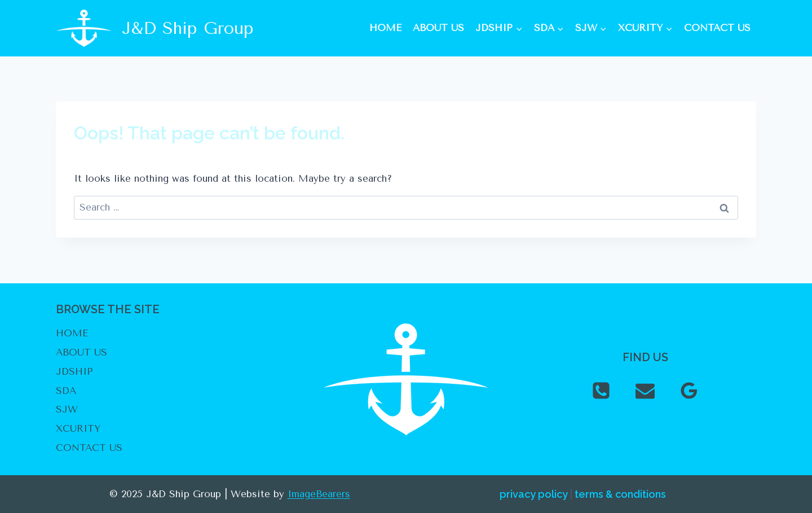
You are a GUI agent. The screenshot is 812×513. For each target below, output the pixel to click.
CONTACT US (717, 28)
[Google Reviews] (689, 391)
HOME (385, 28)
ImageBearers (319, 494)
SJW (67, 409)
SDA (66, 391)
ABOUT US (438, 28)
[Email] (645, 391)
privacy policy (534, 494)
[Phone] (601, 391)
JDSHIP (74, 371)
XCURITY (78, 428)
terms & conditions (620, 494)
